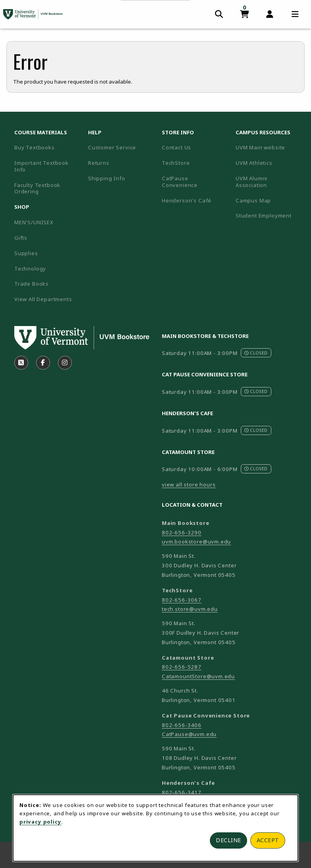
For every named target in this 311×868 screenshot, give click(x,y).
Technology (30, 269)
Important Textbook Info (41, 166)
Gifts (21, 238)
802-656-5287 (182, 667)
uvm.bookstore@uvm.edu (196, 542)
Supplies (26, 253)
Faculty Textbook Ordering (37, 188)
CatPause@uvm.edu (189, 734)
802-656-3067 (182, 600)
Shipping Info (107, 178)
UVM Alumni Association (269, 182)
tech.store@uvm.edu (190, 609)
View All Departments (43, 299)
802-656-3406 (182, 725)
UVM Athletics (269, 163)
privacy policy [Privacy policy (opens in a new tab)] (40, 822)
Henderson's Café (187, 200)
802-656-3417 (182, 792)
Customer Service (112, 147)
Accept (268, 840)
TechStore (176, 163)
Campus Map (269, 200)
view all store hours (189, 485)
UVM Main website (269, 147)
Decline (228, 840)
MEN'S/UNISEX (34, 222)
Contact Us (177, 147)
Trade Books (32, 284)
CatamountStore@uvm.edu (198, 676)
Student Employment (269, 215)
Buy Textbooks (35, 147)
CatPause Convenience (180, 182)
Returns (99, 163)
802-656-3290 (182, 532)
